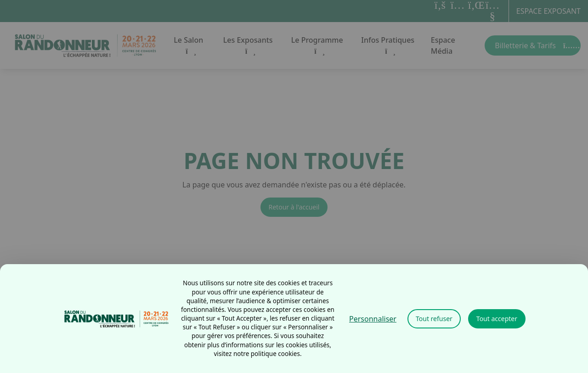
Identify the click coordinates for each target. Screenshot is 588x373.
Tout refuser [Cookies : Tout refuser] (434, 319)
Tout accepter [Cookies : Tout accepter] (497, 319)
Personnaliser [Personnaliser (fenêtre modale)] (373, 319)
